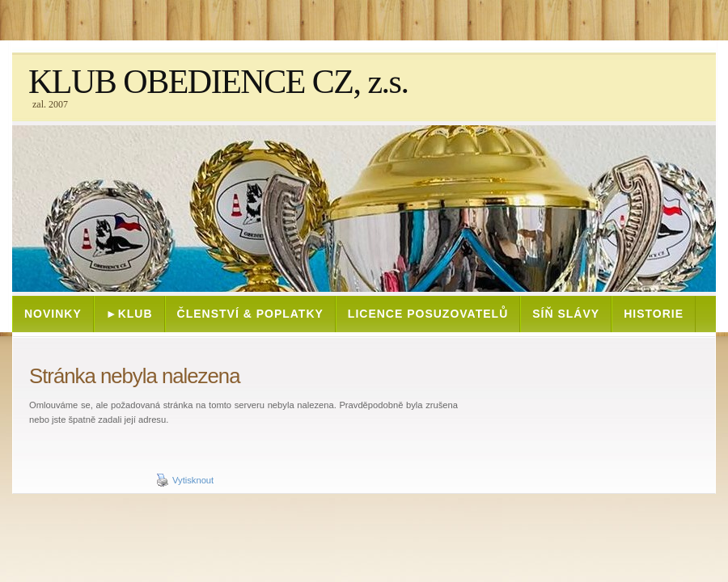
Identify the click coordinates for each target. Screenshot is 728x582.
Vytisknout (185, 480)
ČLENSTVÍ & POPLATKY (250, 314)
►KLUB (129, 314)
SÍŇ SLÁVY (566, 314)
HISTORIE (654, 314)
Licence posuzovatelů (428, 314)
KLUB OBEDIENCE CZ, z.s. (218, 82)
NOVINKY (53, 314)
